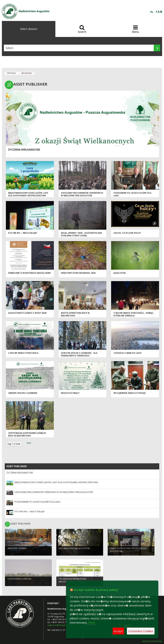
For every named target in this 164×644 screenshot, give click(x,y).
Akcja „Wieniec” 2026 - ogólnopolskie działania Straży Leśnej (81, 234)
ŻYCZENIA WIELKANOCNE (24, 150)
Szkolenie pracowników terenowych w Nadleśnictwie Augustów (82, 194)
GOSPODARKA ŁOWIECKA (19, 579)
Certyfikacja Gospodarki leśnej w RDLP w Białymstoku (27, 434)
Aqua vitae (120, 273)
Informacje (11, 73)
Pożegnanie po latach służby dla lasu (37, 502)
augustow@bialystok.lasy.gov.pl (63, 625)
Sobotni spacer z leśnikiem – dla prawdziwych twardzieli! (79, 354)
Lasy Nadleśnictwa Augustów (74, 548)
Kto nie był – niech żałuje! (23, 233)
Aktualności (27, 73)
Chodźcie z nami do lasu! (128, 353)
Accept (118, 631)
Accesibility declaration (152, 641)
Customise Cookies (141, 631)
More (92, 622)
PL (152, 12)
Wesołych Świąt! (70, 393)
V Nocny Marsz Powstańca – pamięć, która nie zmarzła (134, 314)
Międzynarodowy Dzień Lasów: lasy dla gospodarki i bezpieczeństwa (28, 194)
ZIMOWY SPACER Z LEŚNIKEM (23, 393)
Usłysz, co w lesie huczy (127, 233)
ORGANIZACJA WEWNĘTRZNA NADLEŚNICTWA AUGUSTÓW (72, 580)
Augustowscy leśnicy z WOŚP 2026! (27, 313)
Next (29, 443)
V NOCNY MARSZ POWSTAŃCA (23, 353)
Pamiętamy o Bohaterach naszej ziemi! (29, 273)
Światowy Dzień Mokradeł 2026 (78, 273)
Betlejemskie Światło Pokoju (130, 393)
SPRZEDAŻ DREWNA (17, 548)
